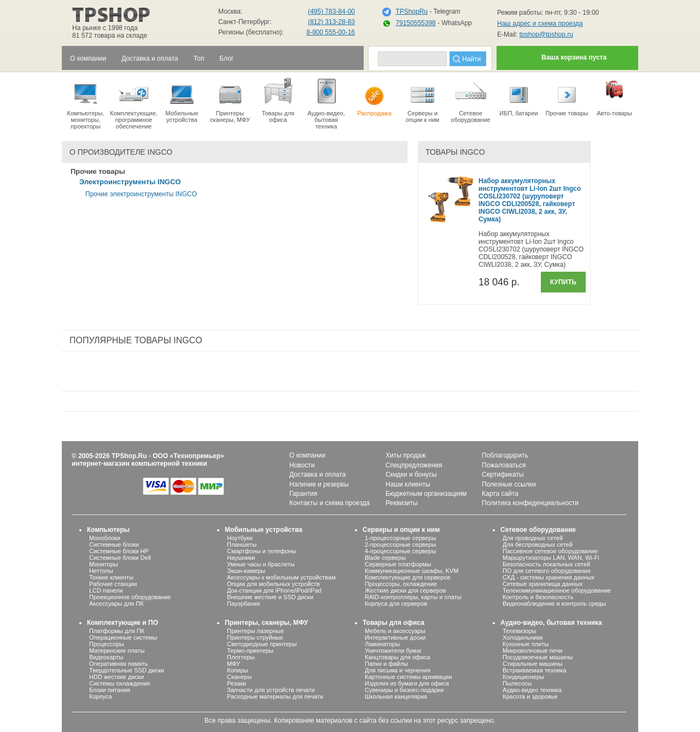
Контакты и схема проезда (329, 503)
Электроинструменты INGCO (130, 182)
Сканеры (239, 677)
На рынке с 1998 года (105, 28)
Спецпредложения (414, 465)
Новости (302, 465)
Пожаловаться (504, 465)
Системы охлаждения (119, 683)
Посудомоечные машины (538, 657)
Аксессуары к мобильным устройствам (281, 577)
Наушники (241, 558)
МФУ (234, 664)
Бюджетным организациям (426, 494)
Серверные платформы (398, 564)
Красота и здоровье (530, 696)
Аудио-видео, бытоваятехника (326, 103)
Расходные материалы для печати (275, 696)
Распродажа (374, 96)
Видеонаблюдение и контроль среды (554, 604)
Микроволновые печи (532, 651)
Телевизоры (519, 631)
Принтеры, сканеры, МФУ (266, 623)
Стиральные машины (532, 664)
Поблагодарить (505, 455)
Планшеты (242, 544)
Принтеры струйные (255, 637)
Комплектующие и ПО (122, 623)
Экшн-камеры (246, 571)
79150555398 (415, 23)
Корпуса (101, 696)
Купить (563, 282)
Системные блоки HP (119, 551)
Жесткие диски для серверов (405, 590)
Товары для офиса (278, 99)
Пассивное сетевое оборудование (550, 551)
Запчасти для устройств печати (271, 690)
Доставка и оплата (318, 475)
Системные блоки (114, 544)
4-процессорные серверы (400, 551)
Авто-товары (614, 96)
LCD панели (106, 590)
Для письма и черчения (398, 670)
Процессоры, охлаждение (401, 584)
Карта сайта (500, 494)
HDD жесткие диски (116, 677)
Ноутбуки (240, 538)
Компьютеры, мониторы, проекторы (86, 103)
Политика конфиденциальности (530, 503)
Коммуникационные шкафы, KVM (412, 571)
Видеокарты (106, 657)
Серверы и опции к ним (401, 530)
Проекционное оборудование (130, 597)
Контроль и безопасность (538, 597)
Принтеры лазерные (255, 631)
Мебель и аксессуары (395, 631)
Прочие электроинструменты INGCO (141, 194)
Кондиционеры (523, 677)
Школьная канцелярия (396, 696)
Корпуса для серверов (396, 604)
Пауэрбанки (243, 604)
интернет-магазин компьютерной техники (139, 464)
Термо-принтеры (250, 651)
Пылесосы (517, 683)
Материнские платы (117, 651)
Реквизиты (402, 503)
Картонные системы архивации (409, 677)
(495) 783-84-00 (331, 11)
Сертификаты (503, 475)
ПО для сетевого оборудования (547, 571)
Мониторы (104, 564)
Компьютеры (108, 530)
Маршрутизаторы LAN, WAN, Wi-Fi (551, 558)
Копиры (238, 670)
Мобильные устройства (182, 99)
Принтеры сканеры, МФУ (230, 99)
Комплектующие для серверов (407, 577)
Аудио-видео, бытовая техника (551, 623)
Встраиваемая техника (535, 670)
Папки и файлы (386, 664)
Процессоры (107, 644)
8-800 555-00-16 (331, 32)
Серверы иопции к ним (422, 99)
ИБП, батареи (519, 96)
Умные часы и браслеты (261, 564)
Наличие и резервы (319, 484)
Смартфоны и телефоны (261, 551)
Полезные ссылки (509, 484)
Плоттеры (241, 657)
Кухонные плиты (526, 644)
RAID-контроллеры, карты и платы (413, 597)
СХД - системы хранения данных (549, 577)
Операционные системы (123, 637)
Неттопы (101, 571)
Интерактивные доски (395, 637)
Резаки (237, 683)
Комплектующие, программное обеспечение (134, 103)
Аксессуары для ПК (116, 604)
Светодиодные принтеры (262, 644)
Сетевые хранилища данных (543, 584)
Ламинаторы (382, 644)
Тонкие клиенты (111, 577)
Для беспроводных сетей (538, 544)
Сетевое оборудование (471, 99)
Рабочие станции (113, 584)
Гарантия (303, 494)
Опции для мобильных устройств (273, 584)
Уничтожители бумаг (393, 651)
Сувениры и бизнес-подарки (404, 690)
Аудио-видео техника (532, 690)
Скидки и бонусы (411, 475)
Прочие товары (567, 96)
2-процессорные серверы (400, 544)
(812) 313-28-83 (331, 22)
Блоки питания (110, 690)
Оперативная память (118, 664)
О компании (307, 455)
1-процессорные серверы (400, 538)
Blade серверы (385, 558)
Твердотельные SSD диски (127, 670)
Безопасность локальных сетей (546, 564)
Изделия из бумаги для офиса (407, 683)
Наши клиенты (408, 484)
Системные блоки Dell (120, 558)
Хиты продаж (406, 455)
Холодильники (523, 637)
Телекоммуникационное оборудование (557, 590)
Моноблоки (105, 538)
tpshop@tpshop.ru (546, 34)
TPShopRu (412, 11)
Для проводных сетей (533, 538)
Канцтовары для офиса (398, 657)
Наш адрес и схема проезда (540, 24)
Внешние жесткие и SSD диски (270, 597)
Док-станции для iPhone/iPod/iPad (274, 590)
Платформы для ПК (117, 631)
